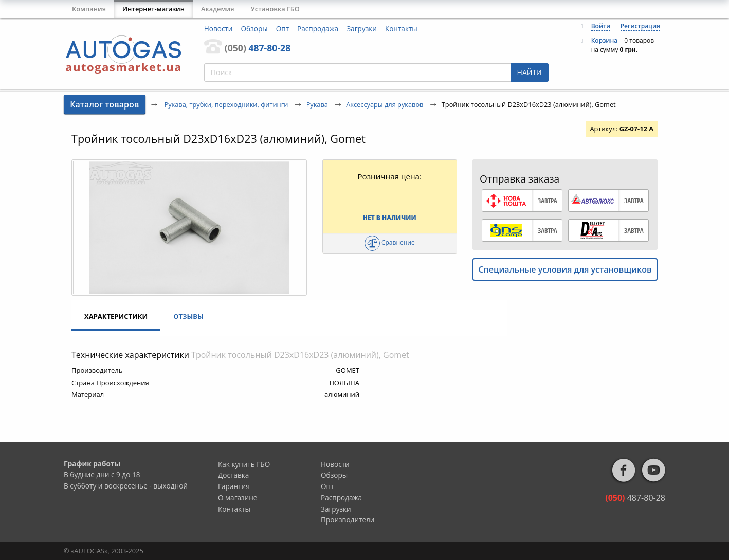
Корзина (605, 40)
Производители (348, 520)
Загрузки (362, 29)
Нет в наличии (390, 218)
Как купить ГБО (244, 464)
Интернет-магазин (153, 9)
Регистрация (640, 26)
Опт (283, 29)
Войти (601, 26)
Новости (218, 29)
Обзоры (254, 29)
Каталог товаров (104, 104)
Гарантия (234, 486)
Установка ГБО (275, 9)
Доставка (233, 475)
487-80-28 (258, 48)
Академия (218, 9)
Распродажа (318, 29)
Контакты (401, 29)
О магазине (238, 498)
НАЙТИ (530, 72)
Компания (89, 9)
